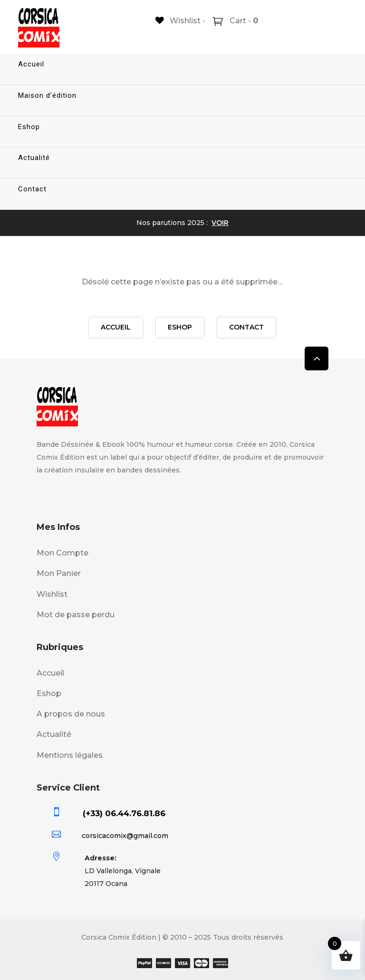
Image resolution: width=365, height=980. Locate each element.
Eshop (29, 127)
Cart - (243, 21)
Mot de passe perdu (76, 615)
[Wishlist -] (180, 21)
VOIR (220, 223)
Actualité (34, 158)
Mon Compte (62, 553)
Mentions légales (70, 755)
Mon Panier (59, 573)
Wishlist (52, 594)
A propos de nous (71, 714)
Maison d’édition (47, 95)
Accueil (31, 64)
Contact (32, 189)
